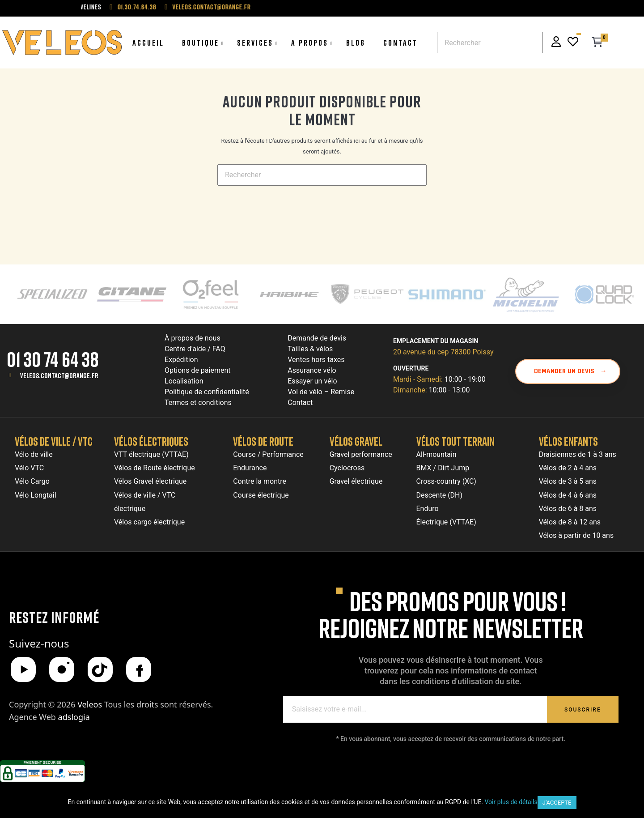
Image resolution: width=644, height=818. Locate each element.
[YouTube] (23, 669)
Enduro (428, 509)
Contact (300, 403)
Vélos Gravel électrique (150, 481)
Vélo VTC (29, 468)
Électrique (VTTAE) (446, 522)
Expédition (181, 360)
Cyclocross (347, 468)
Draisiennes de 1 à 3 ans (578, 454)
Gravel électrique (356, 481)
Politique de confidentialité (207, 392)
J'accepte (557, 803)
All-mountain (436, 454)
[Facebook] (139, 669)
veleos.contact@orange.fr (227, 7)
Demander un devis (570, 371)
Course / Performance (268, 454)
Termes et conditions (198, 403)
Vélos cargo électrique (149, 522)
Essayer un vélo (312, 381)
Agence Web (49, 717)
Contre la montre (260, 481)
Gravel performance (361, 454)
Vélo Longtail (36, 495)
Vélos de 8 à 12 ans (570, 522)
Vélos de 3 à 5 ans (568, 481)
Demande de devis (317, 338)
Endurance (250, 468)
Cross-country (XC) (446, 481)
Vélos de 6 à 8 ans (568, 509)
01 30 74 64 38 (53, 359)
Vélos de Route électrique (155, 468)
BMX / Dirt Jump (443, 468)
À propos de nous (193, 338)
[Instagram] (62, 669)
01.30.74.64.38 (153, 7)
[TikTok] (100, 669)
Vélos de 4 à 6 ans (568, 495)
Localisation (184, 381)
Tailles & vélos (310, 349)
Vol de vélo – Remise (321, 392)
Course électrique (261, 495)
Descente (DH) (440, 495)
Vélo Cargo (32, 481)
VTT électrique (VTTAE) (151, 454)
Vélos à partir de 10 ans (576, 535)
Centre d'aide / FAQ (195, 349)
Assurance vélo (312, 370)
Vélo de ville (34, 454)
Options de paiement (197, 370)
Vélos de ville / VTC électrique (145, 502)
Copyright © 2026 (57, 704)
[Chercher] (490, 43)
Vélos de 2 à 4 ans (568, 468)
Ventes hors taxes (316, 360)
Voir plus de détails (511, 802)
